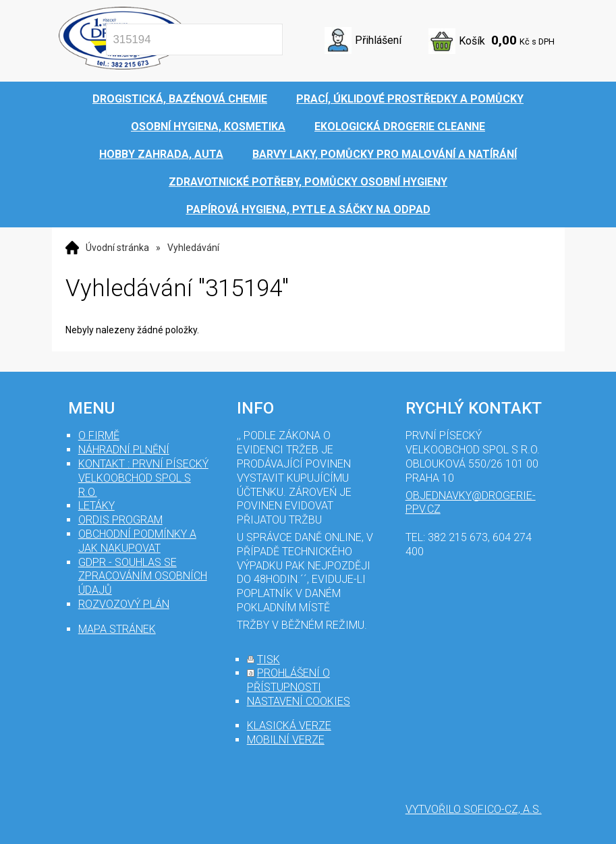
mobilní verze (286, 740)
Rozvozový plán (124, 604)
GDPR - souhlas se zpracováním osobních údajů (143, 576)
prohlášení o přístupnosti (288, 680)
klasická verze (289, 726)
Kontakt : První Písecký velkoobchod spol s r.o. (143, 478)
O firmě (99, 435)
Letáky (96, 506)
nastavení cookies (299, 701)
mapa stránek (117, 629)
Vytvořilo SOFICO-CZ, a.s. (474, 809)
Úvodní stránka (117, 248)
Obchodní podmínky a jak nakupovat (137, 541)
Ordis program (120, 520)
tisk (269, 659)
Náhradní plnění (124, 450)
